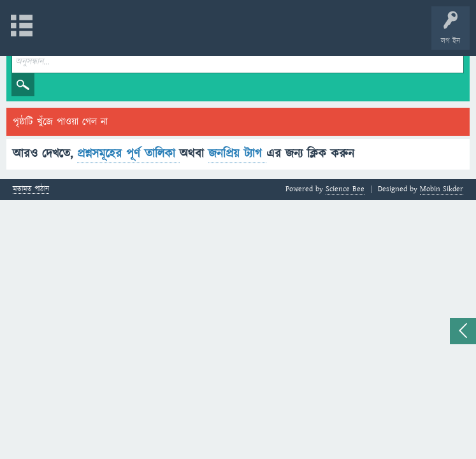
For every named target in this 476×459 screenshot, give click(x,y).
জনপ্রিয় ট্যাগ (237, 154)
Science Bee (345, 189)
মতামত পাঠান (31, 190)
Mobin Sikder (442, 189)
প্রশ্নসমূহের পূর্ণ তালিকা (128, 154)
